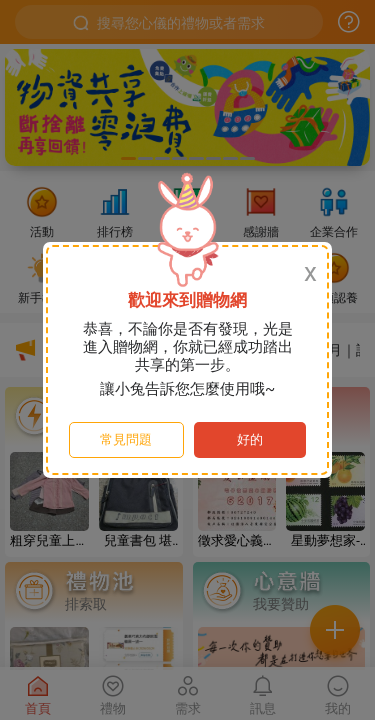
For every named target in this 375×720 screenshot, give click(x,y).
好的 (250, 439)
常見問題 (126, 439)
